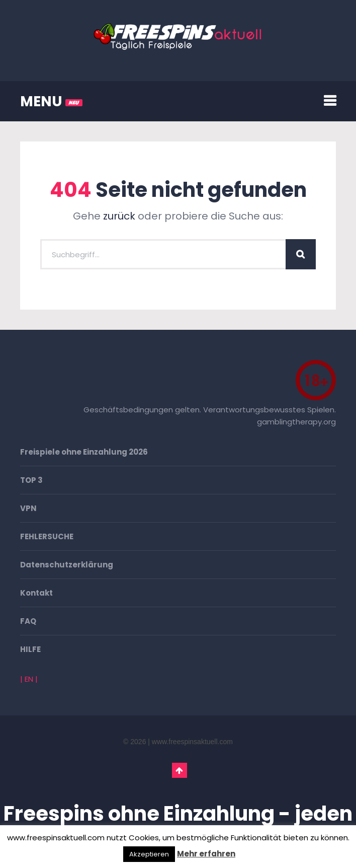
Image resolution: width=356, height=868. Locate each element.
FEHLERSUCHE (47, 536)
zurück (119, 216)
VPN (28, 508)
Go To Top (180, 770)
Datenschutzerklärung (67, 565)
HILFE (30, 649)
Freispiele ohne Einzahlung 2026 (84, 452)
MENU (51, 101)
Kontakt (36, 593)
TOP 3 (31, 480)
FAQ (28, 621)
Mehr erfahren (206, 854)
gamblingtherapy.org (296, 422)
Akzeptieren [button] (149, 854)
